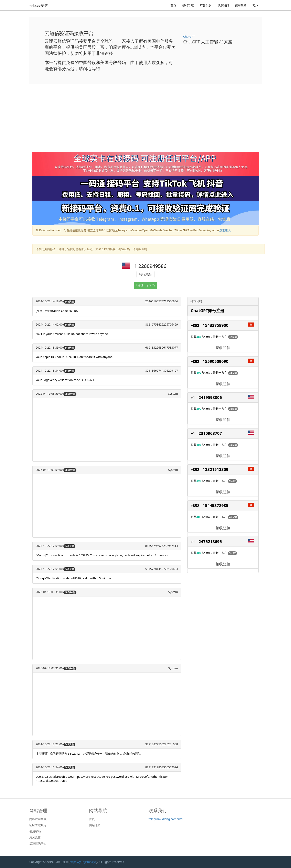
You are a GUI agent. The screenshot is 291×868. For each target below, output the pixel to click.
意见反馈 (35, 837)
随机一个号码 (146, 285)
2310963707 (210, 433)
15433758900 (216, 325)
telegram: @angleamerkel (166, 819)
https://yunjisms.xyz (83, 862)
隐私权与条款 (38, 819)
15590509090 (216, 361)
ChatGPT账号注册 (208, 311)
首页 (173, 5)
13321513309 (216, 469)
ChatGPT (189, 37)
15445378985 (216, 505)
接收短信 (223, 348)
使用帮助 (241, 5)
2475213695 (210, 542)
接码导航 (188, 5)
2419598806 (210, 397)
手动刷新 (146, 274)
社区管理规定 (38, 825)
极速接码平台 (38, 844)
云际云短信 (39, 5)
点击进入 (225, 230)
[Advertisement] (145, 121)
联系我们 (223, 5)
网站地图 (95, 825)
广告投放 (206, 5)
